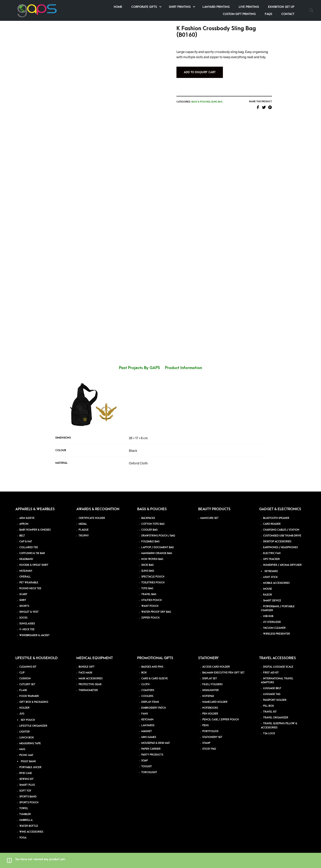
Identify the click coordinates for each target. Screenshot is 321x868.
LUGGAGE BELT (272, 688)
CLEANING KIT (28, 667)
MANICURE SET (209, 518)
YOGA (23, 838)
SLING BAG (148, 571)
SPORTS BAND (28, 797)
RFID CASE (26, 773)
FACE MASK (85, 673)
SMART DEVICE (272, 601)
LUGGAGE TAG (272, 694)
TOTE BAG (147, 588)
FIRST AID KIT (271, 673)
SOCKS (23, 618)
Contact (288, 14)
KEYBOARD (271, 571)
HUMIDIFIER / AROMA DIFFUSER (282, 565)
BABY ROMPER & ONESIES (35, 530)
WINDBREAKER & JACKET (35, 635)
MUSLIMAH (26, 571)
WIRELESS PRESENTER (277, 634)
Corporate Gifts (144, 7)
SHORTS (24, 606)
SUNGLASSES (27, 624)
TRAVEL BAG (149, 594)
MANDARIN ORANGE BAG (157, 553)
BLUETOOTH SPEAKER (276, 518)
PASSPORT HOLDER (275, 700)
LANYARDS (148, 725)
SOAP (145, 761)
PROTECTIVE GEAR (90, 684)
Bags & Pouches (201, 102)
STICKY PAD (209, 749)
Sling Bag (217, 102)
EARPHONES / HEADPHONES (280, 547)
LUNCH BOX (27, 738)
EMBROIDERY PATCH (154, 708)
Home (118, 7)
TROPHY (84, 536)
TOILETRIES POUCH (153, 583)
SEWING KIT (26, 779)
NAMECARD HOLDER (215, 702)
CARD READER (272, 524)
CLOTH (145, 684)
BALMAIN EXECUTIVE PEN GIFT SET (223, 673)
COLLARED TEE (29, 547)
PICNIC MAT (26, 755)
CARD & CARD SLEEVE (155, 679)
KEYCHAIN (147, 720)
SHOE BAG (147, 565)
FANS (145, 714)
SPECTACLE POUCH (153, 577)
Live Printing (249, 7)
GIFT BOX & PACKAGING (34, 702)
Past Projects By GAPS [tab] (139, 368)
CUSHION (25, 679)
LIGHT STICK (270, 577)
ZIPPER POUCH (150, 618)
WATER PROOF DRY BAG (156, 612)
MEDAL (83, 524)
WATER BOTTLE (29, 826)
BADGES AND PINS (152, 667)
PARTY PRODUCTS (152, 755)
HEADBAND (26, 559)
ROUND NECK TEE (30, 588)
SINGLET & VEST (29, 612)
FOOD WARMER (29, 696)
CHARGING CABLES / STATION (281, 530)
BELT (22, 536)
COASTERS (148, 690)
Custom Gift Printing (239, 14)
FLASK (23, 690)
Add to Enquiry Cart (200, 72)
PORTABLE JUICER (30, 767)
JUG (22, 714)
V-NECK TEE (27, 630)
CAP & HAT (26, 542)
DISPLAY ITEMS (150, 702)
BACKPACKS (148, 518)
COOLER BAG (149, 530)
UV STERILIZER (272, 622)
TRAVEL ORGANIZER (276, 718)
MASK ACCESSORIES (91, 679)
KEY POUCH (28, 720)
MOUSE (267, 589)
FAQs (268, 14)
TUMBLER (25, 814)
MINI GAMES (149, 737)
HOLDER (24, 708)
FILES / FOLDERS (212, 684)
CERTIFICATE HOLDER (92, 518)
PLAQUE (84, 530)
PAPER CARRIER (151, 749)
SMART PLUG (27, 785)
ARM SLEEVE (27, 518)
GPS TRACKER (271, 559)
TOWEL (24, 808)
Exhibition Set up (281, 7)
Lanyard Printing (216, 7)
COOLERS (147, 696)
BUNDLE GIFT (87, 667)
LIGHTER (25, 732)
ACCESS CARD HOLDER (216, 667)
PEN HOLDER (210, 714)
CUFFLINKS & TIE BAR (32, 553)
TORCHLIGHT (149, 772)
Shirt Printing (180, 7)
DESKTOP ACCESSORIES (277, 542)
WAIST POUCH (150, 606)
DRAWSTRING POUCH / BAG (158, 536)
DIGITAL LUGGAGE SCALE (278, 667)
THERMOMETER (88, 690)
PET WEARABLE (29, 583)
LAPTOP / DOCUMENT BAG (158, 547)
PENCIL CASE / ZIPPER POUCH (221, 720)
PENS (205, 725)
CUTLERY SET (27, 684)
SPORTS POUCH (29, 803)
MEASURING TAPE (30, 743)
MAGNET (147, 731)
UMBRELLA (26, 820)
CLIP (22, 673)
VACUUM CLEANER (274, 628)
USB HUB (268, 616)
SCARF (23, 594)
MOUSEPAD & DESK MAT (156, 743)
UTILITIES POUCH (151, 600)
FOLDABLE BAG (150, 542)
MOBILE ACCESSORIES (276, 583)
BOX (144, 673)
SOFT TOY (25, 791)
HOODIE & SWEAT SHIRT (34, 565)
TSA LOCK (269, 734)
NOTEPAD (208, 696)
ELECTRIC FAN (272, 553)
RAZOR (267, 595)
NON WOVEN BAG (152, 559)
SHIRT (23, 600)
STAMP (206, 743)
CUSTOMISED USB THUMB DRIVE (282, 536)
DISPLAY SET (210, 679)
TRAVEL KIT (270, 712)
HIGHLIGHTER (211, 690)
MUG (22, 749)
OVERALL (25, 577)
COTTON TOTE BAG (153, 524)
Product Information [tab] (184, 368)
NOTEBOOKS (210, 708)
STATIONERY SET (212, 737)
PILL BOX (268, 706)
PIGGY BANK (28, 762)
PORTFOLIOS (210, 731)
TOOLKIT (147, 767)
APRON (24, 524)
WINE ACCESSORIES (31, 832)
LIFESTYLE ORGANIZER (33, 726)
